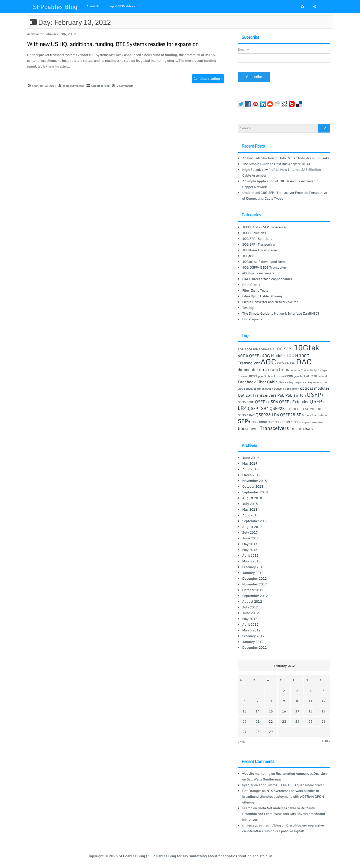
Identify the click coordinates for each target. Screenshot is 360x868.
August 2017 (252, 527)
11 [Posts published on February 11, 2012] (310, 701)
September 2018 (255, 492)
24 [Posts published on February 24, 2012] (297, 721)
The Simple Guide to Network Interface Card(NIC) (281, 313)
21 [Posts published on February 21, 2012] (257, 721)
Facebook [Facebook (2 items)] (247, 382)
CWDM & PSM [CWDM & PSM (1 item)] (286, 363)
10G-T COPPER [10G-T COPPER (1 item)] (248, 349)
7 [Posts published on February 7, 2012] (257, 701)
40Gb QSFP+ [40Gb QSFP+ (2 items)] (249, 356)
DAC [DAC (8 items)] (304, 362)
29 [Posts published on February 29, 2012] (271, 732)
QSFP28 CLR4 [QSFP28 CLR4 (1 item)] (312, 409)
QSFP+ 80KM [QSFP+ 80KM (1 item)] (246, 402)
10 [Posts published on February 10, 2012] (297, 701)
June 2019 (250, 458)
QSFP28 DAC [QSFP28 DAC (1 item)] (246, 415)
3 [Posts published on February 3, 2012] (297, 691)
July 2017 (250, 532)
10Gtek (248, 256)
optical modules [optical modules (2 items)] (315, 388)
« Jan (242, 742)
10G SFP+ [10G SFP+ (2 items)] (284, 349)
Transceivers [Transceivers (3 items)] (274, 428)
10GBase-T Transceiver (260, 250)
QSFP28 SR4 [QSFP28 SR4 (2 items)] (292, 415)
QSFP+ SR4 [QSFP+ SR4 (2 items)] (258, 408)
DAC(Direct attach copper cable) (267, 279)
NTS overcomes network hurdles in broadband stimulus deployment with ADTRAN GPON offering (283, 796)
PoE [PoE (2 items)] (281, 395)
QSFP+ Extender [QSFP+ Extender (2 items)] (294, 402)
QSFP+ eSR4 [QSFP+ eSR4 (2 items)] (267, 402)
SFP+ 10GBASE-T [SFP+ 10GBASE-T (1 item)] (263, 422)
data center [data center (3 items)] (272, 369)
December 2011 (254, 647)
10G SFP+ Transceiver (259, 244)
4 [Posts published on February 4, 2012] (310, 691)
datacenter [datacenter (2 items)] (248, 370)
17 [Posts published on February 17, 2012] (297, 711)
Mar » (326, 741)
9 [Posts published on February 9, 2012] (284, 701)
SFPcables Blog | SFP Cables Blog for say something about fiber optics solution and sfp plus (196, 856)
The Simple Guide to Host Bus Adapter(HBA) (276, 164)
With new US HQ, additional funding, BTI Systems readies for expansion (113, 44)
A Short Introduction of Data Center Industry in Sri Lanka (286, 158)
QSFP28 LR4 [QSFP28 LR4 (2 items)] (267, 415)
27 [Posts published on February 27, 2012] (244, 732)
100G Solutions (254, 233)
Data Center (251, 285)
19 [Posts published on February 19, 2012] (323, 711)
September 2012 (255, 596)
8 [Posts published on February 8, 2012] (271, 701)
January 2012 (253, 642)
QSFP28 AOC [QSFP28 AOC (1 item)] (294, 409)
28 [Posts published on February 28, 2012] (257, 732)
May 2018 (250, 509)
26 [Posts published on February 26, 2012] (323, 721)
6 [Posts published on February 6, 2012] (244, 701)
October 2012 (253, 590)
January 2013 (253, 573)
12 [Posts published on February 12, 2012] (323, 701)
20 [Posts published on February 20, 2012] (244, 721)
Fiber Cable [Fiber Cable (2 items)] (267, 382)
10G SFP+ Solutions (257, 239)
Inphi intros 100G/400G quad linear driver (291, 785)
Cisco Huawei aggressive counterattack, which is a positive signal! (283, 828)
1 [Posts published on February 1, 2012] (271, 691)
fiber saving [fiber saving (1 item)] (286, 382)
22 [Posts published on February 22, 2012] (271, 721)
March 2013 (251, 561)
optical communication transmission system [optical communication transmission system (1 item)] (272, 389)
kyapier (248, 785)
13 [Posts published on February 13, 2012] (244, 711)
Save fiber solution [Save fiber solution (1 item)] (316, 415)
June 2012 (250, 613)
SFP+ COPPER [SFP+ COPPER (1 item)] (284, 422)
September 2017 (255, 521)
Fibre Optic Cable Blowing (262, 296)
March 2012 (251, 630)
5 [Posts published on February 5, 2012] (323, 691)
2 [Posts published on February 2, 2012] (284, 691)
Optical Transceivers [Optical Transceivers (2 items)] (257, 395)
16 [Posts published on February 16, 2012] (284, 711)
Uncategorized (100, 86)
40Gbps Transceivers (258, 273)
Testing (248, 308)
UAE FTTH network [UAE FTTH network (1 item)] (301, 429)
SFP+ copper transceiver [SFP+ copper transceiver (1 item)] (309, 422)
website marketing (256, 773)
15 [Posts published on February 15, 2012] (271, 711)
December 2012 (254, 578)
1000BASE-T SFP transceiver (264, 227)
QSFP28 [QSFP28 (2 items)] (277, 408)
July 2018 (250, 504)
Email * (243, 50)
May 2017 (250, 544)
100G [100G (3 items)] (292, 355)
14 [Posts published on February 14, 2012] (257, 711)
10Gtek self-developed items (264, 262)
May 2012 (250, 619)
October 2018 (253, 486)
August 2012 (252, 601)
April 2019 (250, 469)
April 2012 (250, 624)
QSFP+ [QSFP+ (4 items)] (315, 394)
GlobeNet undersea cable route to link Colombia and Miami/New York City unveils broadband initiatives (284, 814)
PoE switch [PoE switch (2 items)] (295, 395)
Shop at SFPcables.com (123, 6)
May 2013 (250, 550)
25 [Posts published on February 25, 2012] (310, 721)
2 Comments (125, 86)
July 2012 (250, 607)
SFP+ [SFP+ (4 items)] (244, 421)
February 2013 (253, 567)
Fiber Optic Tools (255, 290)
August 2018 (252, 498)
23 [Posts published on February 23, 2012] (284, 721)
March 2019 (251, 475)
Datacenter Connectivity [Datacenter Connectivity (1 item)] (301, 370)
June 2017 (250, 538)
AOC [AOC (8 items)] (268, 362)
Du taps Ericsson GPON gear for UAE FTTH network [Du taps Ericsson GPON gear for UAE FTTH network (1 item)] (296, 376)
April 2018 (250, 515)
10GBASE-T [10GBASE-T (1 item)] (266, 349)
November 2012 (254, 584)
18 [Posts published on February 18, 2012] (310, 711)
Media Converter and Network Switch (270, 302)
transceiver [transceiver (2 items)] (248, 428)
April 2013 (250, 555)
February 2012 (253, 636)
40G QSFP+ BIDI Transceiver (265, 267)
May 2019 (250, 463)
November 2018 (254, 481)
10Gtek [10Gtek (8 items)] (306, 348)
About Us (93, 6)
